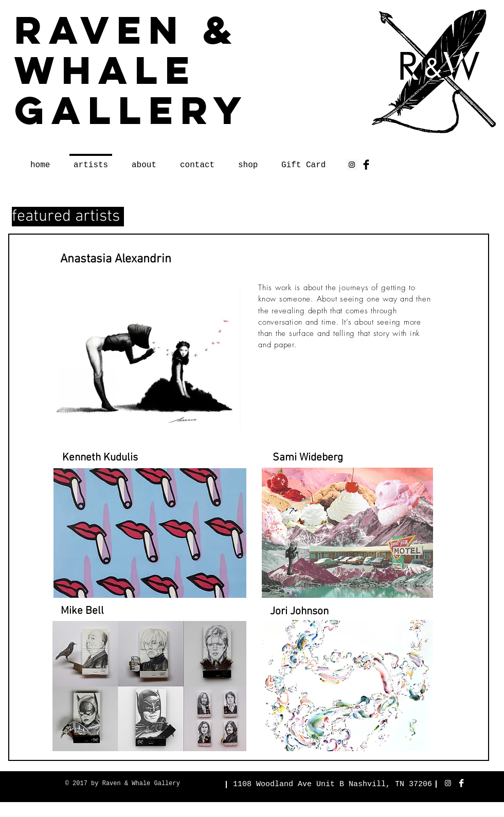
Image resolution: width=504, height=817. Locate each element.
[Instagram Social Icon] (352, 165)
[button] (100, 458)
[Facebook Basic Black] (366, 165)
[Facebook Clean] (461, 783)
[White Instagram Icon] (448, 783)
